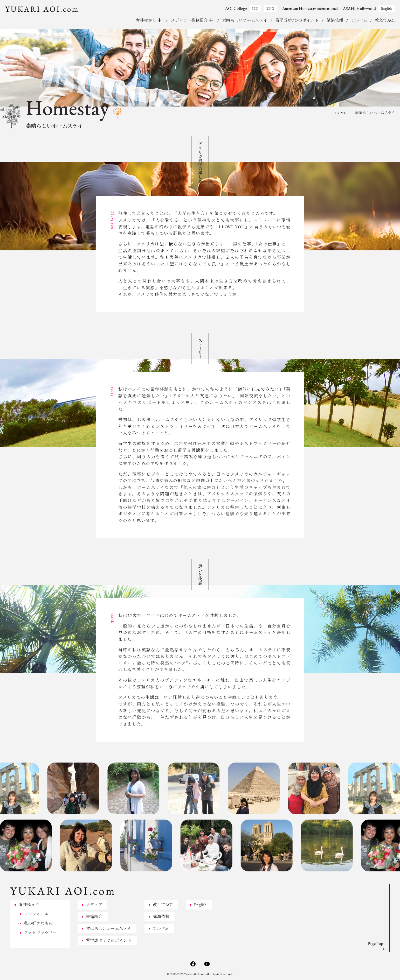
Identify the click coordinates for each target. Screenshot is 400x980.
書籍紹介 (94, 917)
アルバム (359, 20)
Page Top (375, 944)
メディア (94, 905)
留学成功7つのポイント (297, 20)
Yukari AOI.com (195, 974)
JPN (255, 8)
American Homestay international (310, 8)
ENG (270, 8)
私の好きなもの (38, 923)
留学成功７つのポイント (109, 940)
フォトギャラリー (40, 933)
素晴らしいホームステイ (245, 20)
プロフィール (36, 914)
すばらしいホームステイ (109, 929)
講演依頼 (335, 20)
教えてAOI (385, 20)
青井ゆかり (29, 905)
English (387, 8)
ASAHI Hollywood (359, 8)
